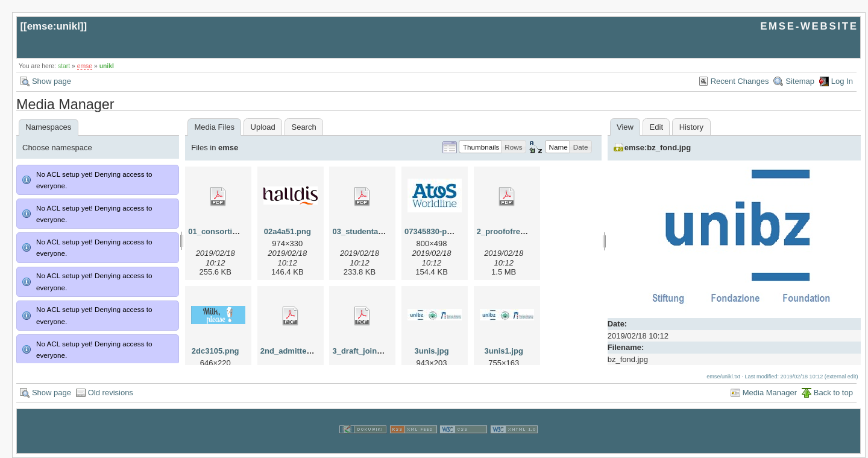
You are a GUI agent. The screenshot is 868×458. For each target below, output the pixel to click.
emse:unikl (54, 26)
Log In (842, 81)
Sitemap (800, 81)
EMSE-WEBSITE (809, 26)
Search (303, 127)
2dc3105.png (215, 351)
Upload (263, 127)
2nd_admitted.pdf (293, 351)
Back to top (833, 393)
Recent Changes (740, 81)
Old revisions (111, 393)
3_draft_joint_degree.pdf (378, 351)
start (64, 66)
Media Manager (770, 393)
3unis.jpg (432, 351)
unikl (107, 66)
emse (85, 66)
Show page (52, 81)
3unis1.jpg (504, 351)
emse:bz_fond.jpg (658, 148)
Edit (656, 127)
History (691, 127)
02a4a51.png (288, 231)
